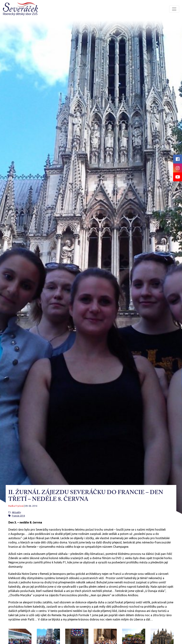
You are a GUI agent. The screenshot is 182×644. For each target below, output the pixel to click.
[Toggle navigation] (174, 9)
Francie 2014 (18, 516)
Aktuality (16, 512)
